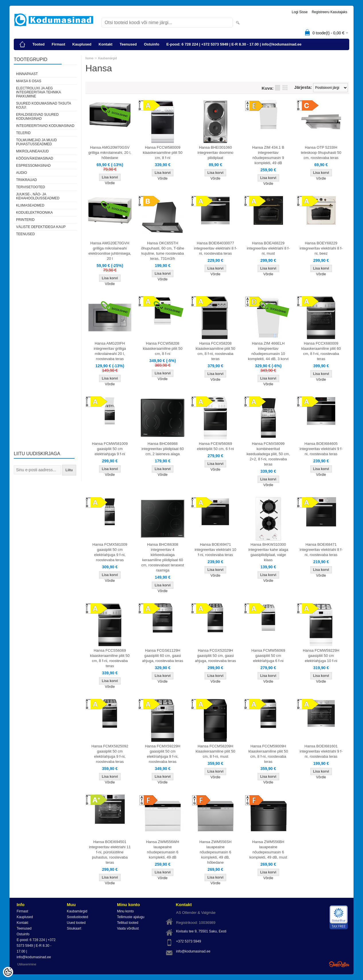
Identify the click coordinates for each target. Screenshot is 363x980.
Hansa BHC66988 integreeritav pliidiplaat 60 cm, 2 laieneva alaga (162, 449)
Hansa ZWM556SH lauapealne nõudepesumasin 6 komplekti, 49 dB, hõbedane (215, 852)
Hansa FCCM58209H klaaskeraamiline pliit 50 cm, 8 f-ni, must (215, 751)
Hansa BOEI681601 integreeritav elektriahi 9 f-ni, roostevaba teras (321, 751)
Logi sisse (300, 12)
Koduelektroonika (34, 213)
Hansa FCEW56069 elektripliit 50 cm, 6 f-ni (215, 446)
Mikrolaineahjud (32, 151)
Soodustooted (77, 917)
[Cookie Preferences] (8, 972)
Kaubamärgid (107, 58)
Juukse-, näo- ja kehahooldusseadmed (38, 196)
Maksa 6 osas (29, 81)
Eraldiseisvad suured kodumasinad (37, 117)
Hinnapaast (27, 74)
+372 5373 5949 (189, 941)
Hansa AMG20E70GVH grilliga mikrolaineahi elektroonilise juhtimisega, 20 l (110, 251)
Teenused (128, 44)
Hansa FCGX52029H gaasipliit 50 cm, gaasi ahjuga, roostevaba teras (215, 656)
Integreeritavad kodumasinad (45, 126)
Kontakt (106, 44)
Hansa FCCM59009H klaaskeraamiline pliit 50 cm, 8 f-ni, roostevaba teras (268, 754)
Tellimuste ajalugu (131, 917)
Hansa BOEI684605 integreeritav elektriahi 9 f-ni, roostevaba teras (321, 449)
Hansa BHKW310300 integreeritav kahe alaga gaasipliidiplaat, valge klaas (268, 552)
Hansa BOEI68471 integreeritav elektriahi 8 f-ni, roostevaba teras (321, 550)
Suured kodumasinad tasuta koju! (43, 105)
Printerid (25, 220)
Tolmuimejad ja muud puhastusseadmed (36, 142)
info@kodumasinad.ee (193, 951)
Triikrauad (27, 180)
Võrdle (110, 183)
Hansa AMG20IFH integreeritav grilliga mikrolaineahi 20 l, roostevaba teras (110, 351)
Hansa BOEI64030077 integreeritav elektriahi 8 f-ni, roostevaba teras (216, 248)
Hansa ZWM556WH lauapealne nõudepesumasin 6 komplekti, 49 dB (163, 850)
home (89, 58)
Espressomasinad (33, 166)
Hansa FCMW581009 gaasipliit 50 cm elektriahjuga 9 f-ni (110, 449)
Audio (22, 173)
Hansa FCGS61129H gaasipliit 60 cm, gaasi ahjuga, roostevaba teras (163, 656)
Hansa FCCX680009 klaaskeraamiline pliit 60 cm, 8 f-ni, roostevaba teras (321, 351)
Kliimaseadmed (30, 205)
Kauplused (82, 44)
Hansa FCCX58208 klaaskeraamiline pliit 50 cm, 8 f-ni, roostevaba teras (215, 351)
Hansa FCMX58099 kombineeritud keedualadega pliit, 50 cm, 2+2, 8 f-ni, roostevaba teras (268, 454)
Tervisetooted (31, 187)
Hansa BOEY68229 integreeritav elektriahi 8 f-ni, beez (321, 248)
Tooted (38, 44)
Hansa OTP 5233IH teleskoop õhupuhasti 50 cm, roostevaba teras (321, 153)
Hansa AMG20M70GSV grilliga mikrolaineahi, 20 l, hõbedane (110, 153)
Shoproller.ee (339, 964)
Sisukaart (74, 928)
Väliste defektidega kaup (41, 227)
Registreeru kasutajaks (329, 12)
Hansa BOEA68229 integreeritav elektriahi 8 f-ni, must (268, 248)
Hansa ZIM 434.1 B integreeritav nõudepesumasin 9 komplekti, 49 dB (268, 155)
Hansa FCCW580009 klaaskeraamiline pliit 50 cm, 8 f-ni (163, 153)
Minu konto (125, 911)
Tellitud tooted (128, 923)
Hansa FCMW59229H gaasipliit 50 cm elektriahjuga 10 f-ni (321, 656)
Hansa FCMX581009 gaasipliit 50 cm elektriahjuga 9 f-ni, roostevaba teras (110, 552)
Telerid (23, 133)
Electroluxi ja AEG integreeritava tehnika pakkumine (38, 92)
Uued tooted (76, 923)
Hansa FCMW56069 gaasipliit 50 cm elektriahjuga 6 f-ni (268, 656)
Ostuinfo (152, 44)
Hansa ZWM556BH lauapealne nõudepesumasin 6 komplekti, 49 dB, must (268, 850)
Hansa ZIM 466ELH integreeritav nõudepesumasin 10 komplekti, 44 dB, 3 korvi (268, 351)
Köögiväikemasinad (35, 158)
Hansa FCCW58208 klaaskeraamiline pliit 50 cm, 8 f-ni (163, 348)
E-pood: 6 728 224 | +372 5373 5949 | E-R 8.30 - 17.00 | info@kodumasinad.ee (234, 44)
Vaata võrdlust (128, 928)
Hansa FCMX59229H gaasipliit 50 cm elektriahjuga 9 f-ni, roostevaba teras (163, 754)
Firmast (58, 44)
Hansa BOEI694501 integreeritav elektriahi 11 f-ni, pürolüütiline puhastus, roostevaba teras (110, 852)
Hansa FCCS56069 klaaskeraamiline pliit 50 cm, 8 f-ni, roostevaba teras (110, 658)
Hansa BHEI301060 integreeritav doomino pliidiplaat (215, 153)
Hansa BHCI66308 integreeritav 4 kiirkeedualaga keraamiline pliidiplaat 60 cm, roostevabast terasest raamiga (163, 557)
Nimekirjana (278, 88)
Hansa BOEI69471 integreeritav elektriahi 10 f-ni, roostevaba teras (215, 550)
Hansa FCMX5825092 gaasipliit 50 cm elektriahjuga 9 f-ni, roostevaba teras (110, 754)
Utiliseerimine (27, 964)
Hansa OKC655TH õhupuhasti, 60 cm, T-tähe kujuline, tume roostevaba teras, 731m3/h (163, 251)
